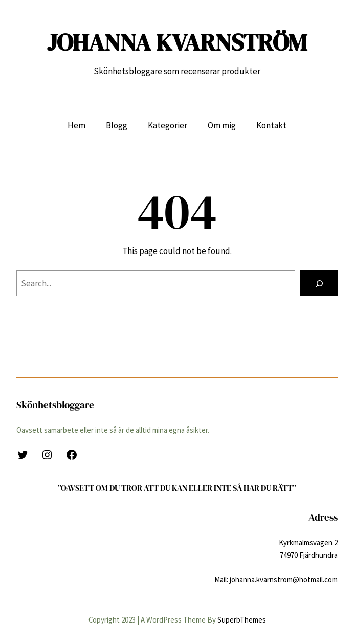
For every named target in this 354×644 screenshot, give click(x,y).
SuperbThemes (242, 620)
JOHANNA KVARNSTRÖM (177, 42)
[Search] (319, 283)
